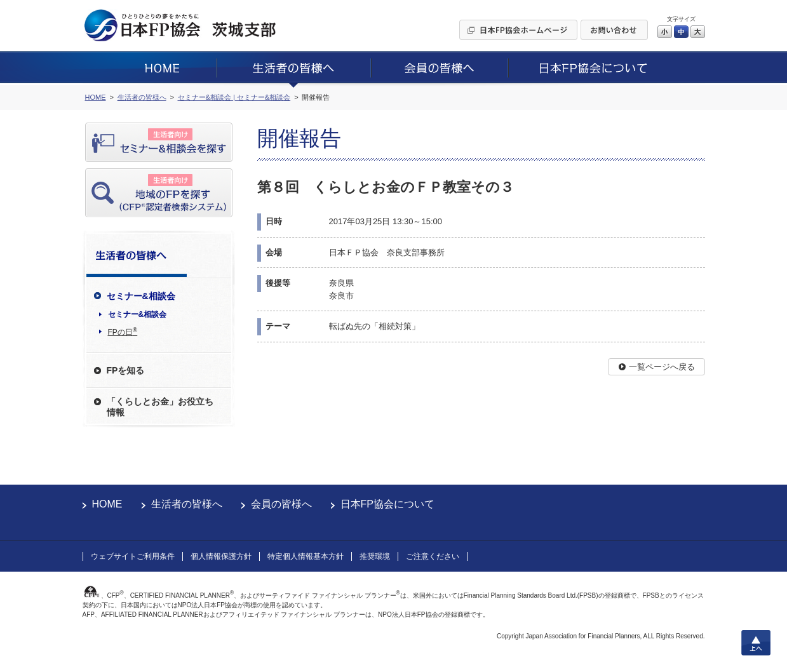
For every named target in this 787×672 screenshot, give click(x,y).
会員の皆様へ (281, 504)
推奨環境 (375, 556)
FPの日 (123, 332)
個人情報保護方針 (221, 556)
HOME (107, 504)
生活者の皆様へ (187, 504)
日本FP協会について (387, 504)
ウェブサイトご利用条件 (133, 556)
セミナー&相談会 (138, 314)
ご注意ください (433, 556)
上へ (756, 643)
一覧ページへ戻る (662, 367)
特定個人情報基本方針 (306, 556)
